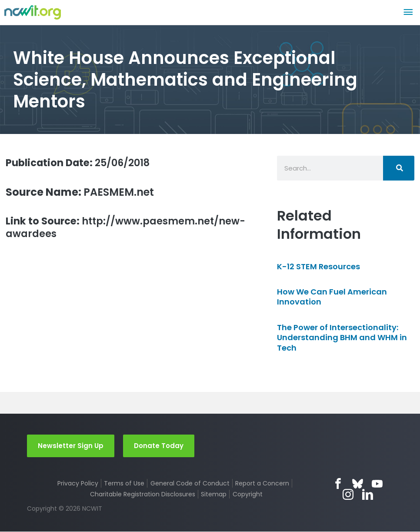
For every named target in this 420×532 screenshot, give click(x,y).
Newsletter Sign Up (71, 446)
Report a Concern (263, 484)
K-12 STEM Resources (318, 266)
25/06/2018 (83, 162)
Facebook (338, 484)
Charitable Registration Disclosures (143, 495)
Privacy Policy (77, 484)
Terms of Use (124, 484)
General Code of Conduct (190, 484)
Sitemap (214, 495)
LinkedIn (368, 495)
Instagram (348, 495)
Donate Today (159, 446)
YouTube (378, 484)
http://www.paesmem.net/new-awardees (118, 228)
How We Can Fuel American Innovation (332, 297)
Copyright (248, 495)
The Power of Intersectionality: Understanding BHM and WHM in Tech (342, 338)
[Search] (399, 168)
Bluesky (358, 484)
